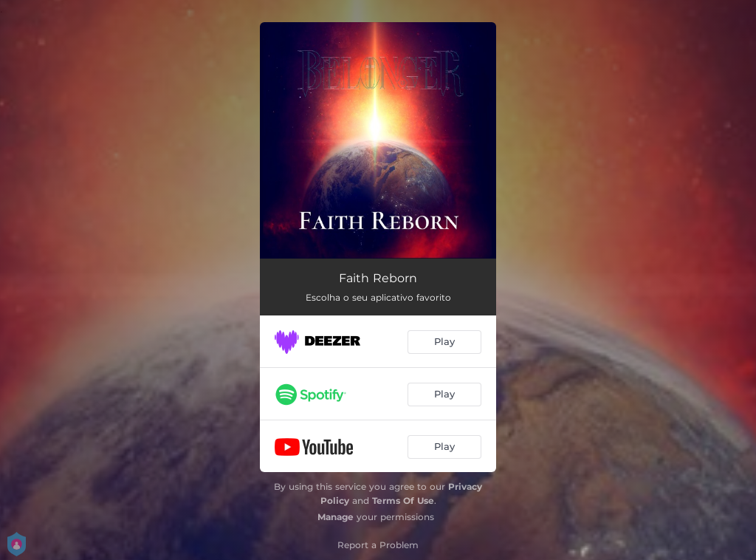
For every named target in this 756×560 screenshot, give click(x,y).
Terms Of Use (403, 501)
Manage (336, 517)
